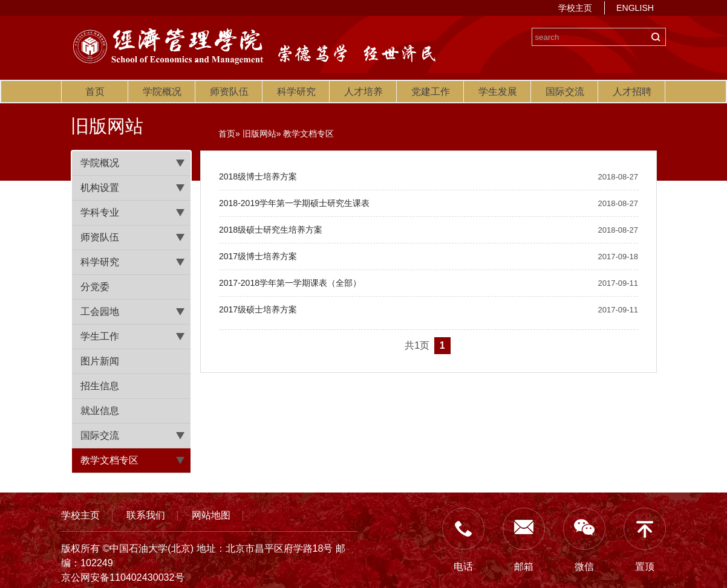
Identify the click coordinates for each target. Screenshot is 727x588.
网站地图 (211, 515)
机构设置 (100, 188)
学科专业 (100, 212)
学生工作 (100, 336)
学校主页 (575, 8)
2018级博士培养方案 (258, 176)
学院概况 (162, 92)
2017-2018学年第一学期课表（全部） (290, 283)
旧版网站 (259, 134)
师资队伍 (229, 92)
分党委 (95, 287)
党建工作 (431, 92)
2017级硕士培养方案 (258, 309)
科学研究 (296, 92)
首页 (95, 92)
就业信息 (100, 411)
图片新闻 (100, 361)
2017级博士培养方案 (258, 256)
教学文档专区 (109, 460)
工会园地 (100, 312)
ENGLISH (635, 8)
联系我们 (146, 515)
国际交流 (565, 92)
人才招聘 (632, 92)
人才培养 (363, 92)
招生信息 (100, 386)
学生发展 (498, 92)
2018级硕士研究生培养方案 (271, 230)
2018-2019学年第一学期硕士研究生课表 (294, 203)
